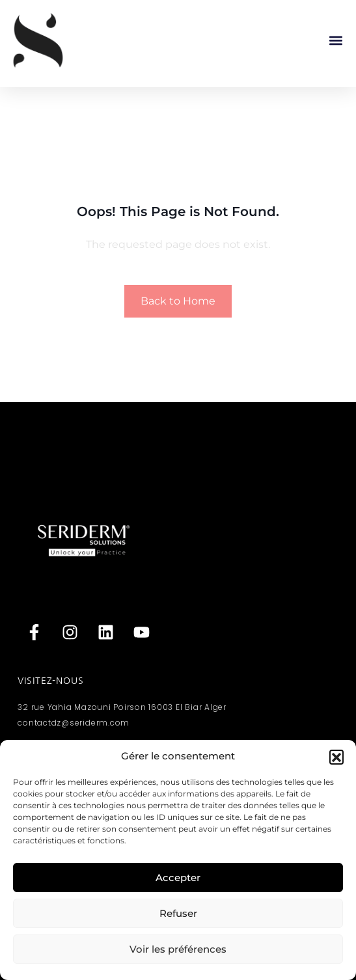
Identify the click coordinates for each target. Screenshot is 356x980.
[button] (336, 757)
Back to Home (178, 301)
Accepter (178, 878)
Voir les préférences (178, 949)
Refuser (178, 913)
